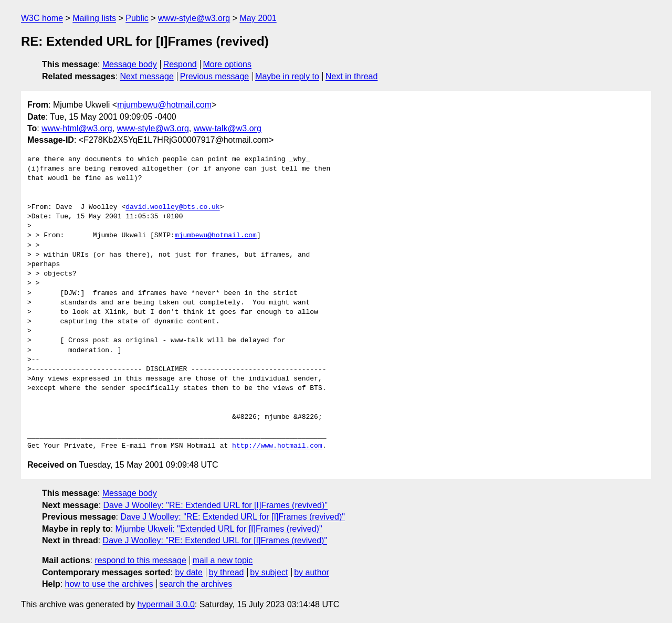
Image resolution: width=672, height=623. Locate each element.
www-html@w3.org (77, 128)
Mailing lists (94, 18)
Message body (130, 64)
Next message (147, 76)
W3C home (42, 18)
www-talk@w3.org (228, 128)
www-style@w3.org (194, 18)
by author (312, 572)
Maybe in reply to (287, 76)
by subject (269, 572)
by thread (227, 572)
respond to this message (140, 560)
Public (137, 18)
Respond (180, 64)
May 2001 (258, 18)
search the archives (196, 584)
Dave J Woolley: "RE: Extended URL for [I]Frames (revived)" (216, 505)
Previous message (215, 76)
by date (188, 572)
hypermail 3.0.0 (166, 604)
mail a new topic (223, 560)
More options (228, 64)
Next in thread (352, 76)
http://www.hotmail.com (277, 446)
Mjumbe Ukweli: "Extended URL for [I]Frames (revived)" (219, 529)
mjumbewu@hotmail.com (164, 105)
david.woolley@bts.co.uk (172, 207)
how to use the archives (109, 584)
